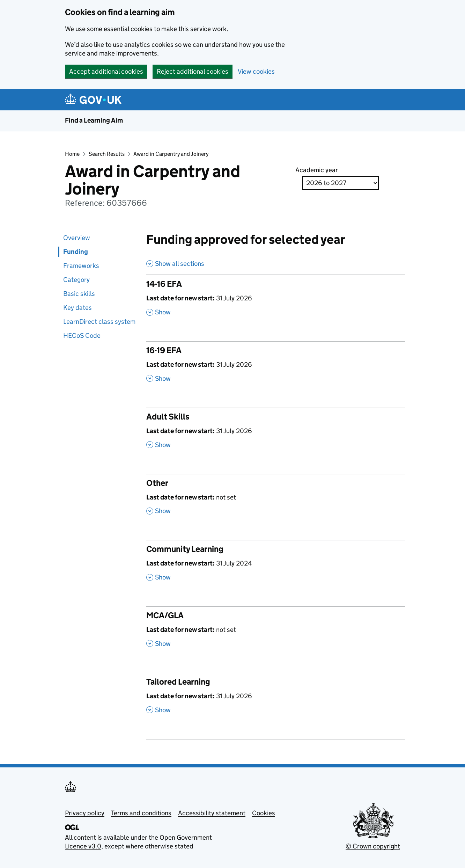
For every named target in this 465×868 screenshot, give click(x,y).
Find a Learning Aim (94, 120)
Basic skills (79, 294)
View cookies (256, 71)
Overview (77, 238)
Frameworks (81, 266)
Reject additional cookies (193, 71)
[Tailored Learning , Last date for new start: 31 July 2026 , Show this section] (276, 699)
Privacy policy (85, 813)
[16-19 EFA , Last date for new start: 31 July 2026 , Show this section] (276, 368)
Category (76, 280)
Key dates (77, 308)
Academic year (317, 170)
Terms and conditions (141, 813)
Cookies (264, 813)
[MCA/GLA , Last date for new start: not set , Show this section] (276, 633)
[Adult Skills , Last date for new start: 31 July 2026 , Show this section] (276, 434)
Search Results (107, 154)
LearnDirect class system (99, 322)
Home (72, 154)
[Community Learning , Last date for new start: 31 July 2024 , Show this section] (276, 567)
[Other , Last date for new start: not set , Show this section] (276, 501)
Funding (76, 252)
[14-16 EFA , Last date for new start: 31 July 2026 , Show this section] (276, 301)
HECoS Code (82, 335)
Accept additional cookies (106, 71)
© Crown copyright (373, 846)
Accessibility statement (212, 813)
